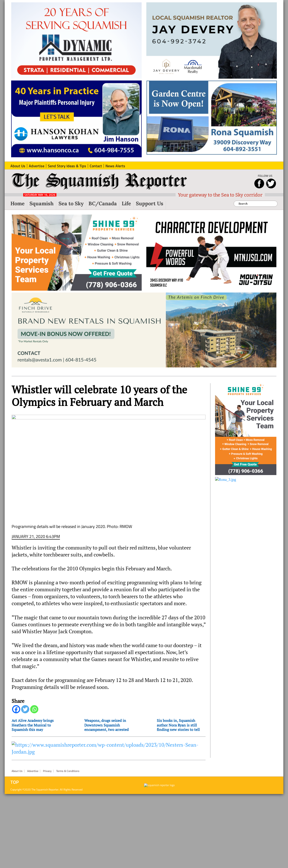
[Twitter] (25, 691)
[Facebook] (16, 691)
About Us (17, 752)
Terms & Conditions (68, 752)
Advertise (33, 752)
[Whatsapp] (34, 691)
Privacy (47, 752)
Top (15, 764)
